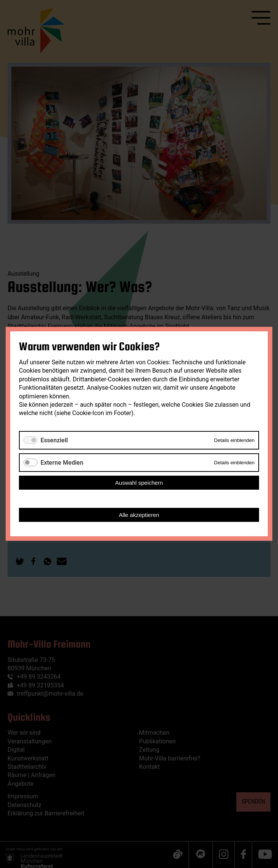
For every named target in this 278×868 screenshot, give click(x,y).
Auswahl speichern (139, 483)
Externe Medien (62, 463)
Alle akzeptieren (139, 515)
